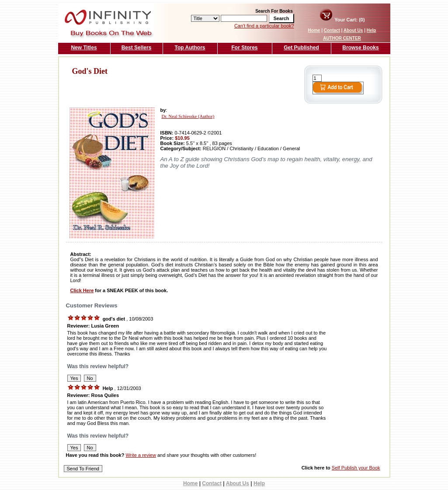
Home (314, 30)
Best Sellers (137, 48)
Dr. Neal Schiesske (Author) (188, 116)
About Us (353, 30)
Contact (332, 30)
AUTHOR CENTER (342, 38)
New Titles (84, 48)
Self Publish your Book (356, 468)
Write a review (141, 455)
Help (372, 30)
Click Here (82, 290)
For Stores (244, 48)
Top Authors (190, 48)
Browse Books (360, 48)
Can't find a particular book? (264, 26)
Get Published (301, 48)
